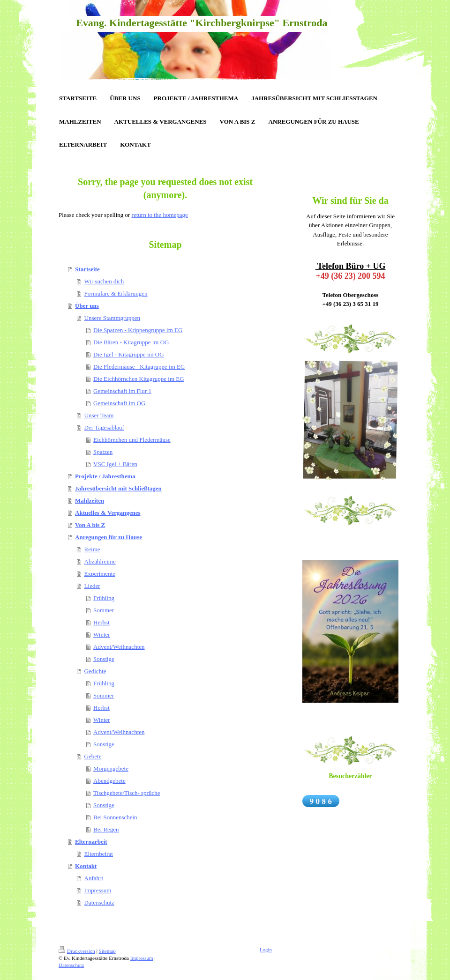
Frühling (104, 598)
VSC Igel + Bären (115, 464)
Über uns (87, 306)
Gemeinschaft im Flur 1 (122, 391)
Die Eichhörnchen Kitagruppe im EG (139, 379)
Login (266, 950)
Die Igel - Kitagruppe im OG (129, 354)
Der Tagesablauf (104, 427)
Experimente (100, 574)
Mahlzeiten (90, 501)
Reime (92, 549)
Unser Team (99, 415)
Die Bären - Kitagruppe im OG (131, 342)
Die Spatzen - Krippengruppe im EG (138, 330)
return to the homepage (160, 215)
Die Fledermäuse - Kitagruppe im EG (139, 367)
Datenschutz (99, 902)
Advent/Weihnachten (119, 647)
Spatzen (103, 452)
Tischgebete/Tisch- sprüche (127, 793)
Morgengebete (111, 768)
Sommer (104, 610)
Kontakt (86, 866)
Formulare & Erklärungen (116, 293)
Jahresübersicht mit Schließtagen (118, 488)
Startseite (87, 269)
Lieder (92, 586)
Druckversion (77, 951)
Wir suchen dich (104, 281)
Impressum (98, 890)
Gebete (93, 756)
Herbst (101, 622)
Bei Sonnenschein (115, 817)
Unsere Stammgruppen (112, 318)
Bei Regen (106, 829)
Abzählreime (100, 561)
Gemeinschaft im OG (119, 403)
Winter (102, 635)
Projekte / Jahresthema (105, 476)
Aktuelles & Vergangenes (108, 513)
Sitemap (107, 951)
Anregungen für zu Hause (109, 537)
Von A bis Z (90, 525)
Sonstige (104, 659)
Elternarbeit (91, 842)
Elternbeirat (99, 854)
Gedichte (95, 671)
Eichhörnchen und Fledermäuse (132, 440)
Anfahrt (94, 878)
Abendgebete (109, 781)
